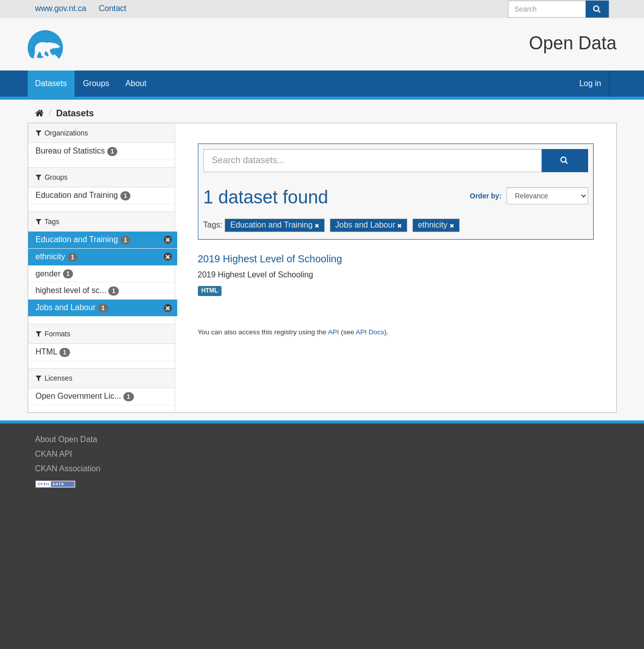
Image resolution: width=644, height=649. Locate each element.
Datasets (51, 83)
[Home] (40, 113)
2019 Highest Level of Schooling (270, 259)
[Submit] (597, 9)
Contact (113, 8)
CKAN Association (68, 468)
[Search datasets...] (373, 161)
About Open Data (66, 439)
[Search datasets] (559, 9)
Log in (590, 83)
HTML (210, 291)
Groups (96, 83)
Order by (484, 196)
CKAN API (54, 454)
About (136, 83)
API (333, 332)
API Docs (370, 332)
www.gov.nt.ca (61, 8)
